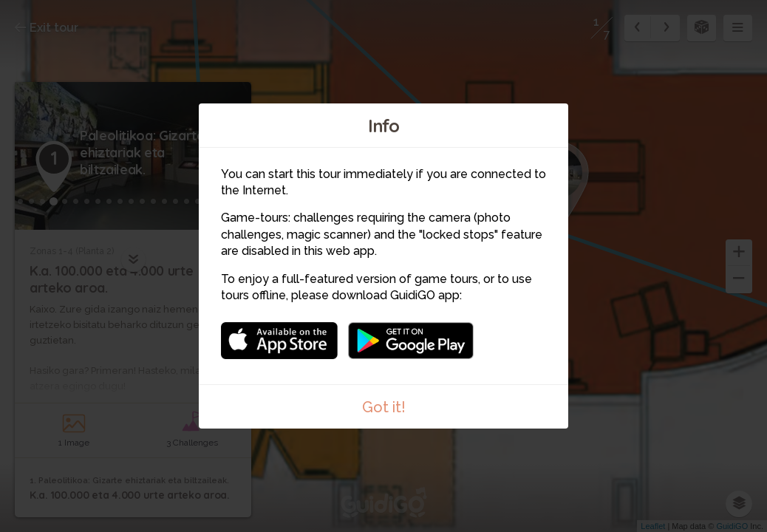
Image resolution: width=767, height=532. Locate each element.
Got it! (384, 407)
